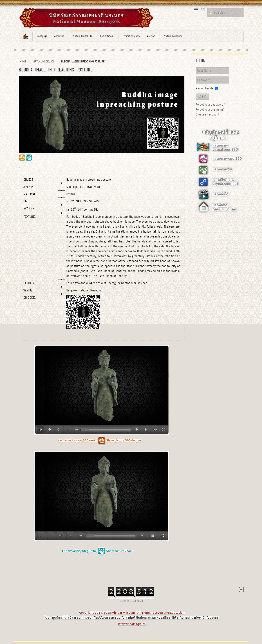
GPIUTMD (139, 601)
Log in (202, 96)
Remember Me (205, 88)
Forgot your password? (210, 104)
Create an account (207, 114)
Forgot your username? (210, 109)
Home (23, 62)
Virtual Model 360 (44, 62)
